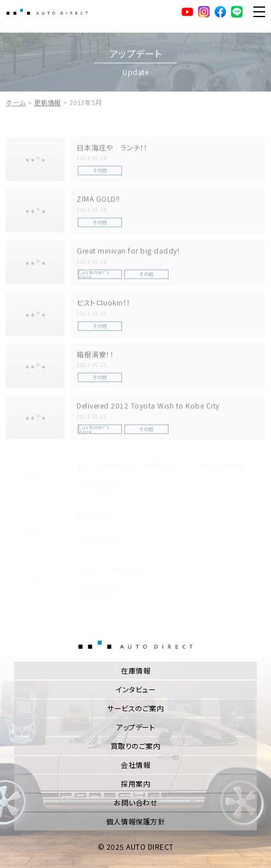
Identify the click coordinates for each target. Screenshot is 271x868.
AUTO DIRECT (47, 12)
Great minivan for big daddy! (128, 254)
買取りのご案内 (136, 746)
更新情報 (48, 106)
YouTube (187, 12)
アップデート (135, 727)
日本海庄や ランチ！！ (112, 151)
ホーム (16, 106)
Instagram (204, 12)
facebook (220, 12)
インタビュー (135, 689)
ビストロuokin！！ (104, 306)
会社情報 (135, 765)
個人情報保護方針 (135, 821)
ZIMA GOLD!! (98, 202)
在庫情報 (135, 670)
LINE (237, 12)
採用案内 (135, 783)
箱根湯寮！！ (95, 357)
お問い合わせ (135, 802)
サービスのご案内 (135, 708)
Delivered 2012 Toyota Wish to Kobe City (148, 409)
